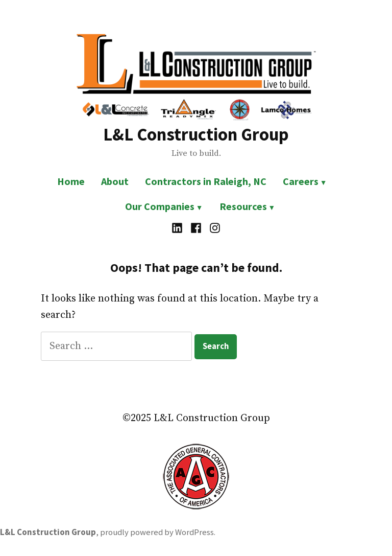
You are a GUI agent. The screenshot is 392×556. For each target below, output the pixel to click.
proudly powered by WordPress (157, 532)
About (115, 181)
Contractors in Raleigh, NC (206, 181)
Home (71, 181)
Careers (301, 181)
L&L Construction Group (196, 134)
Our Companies (160, 206)
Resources (243, 206)
